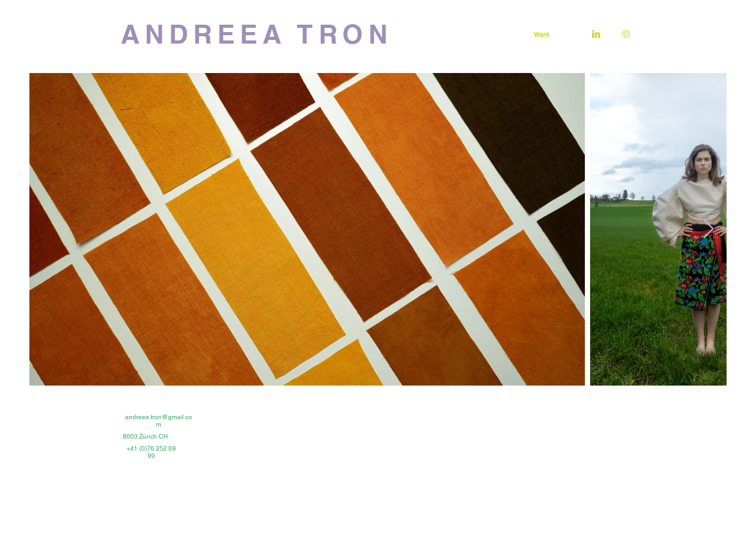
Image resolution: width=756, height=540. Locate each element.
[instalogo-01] (626, 34)
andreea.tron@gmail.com (159, 421)
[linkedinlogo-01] (596, 34)
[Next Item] (708, 229)
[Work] (542, 34)
